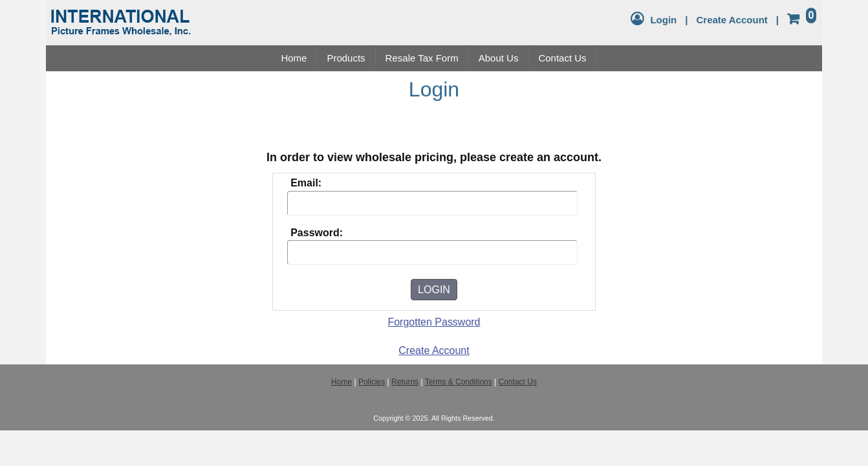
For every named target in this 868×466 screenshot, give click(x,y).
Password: (317, 233)
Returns (405, 382)
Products (346, 58)
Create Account (732, 20)
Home (294, 58)
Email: (306, 183)
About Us (499, 58)
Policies (372, 382)
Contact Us (562, 58)
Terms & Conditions (459, 382)
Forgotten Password (434, 322)
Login (663, 20)
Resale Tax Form (422, 58)
